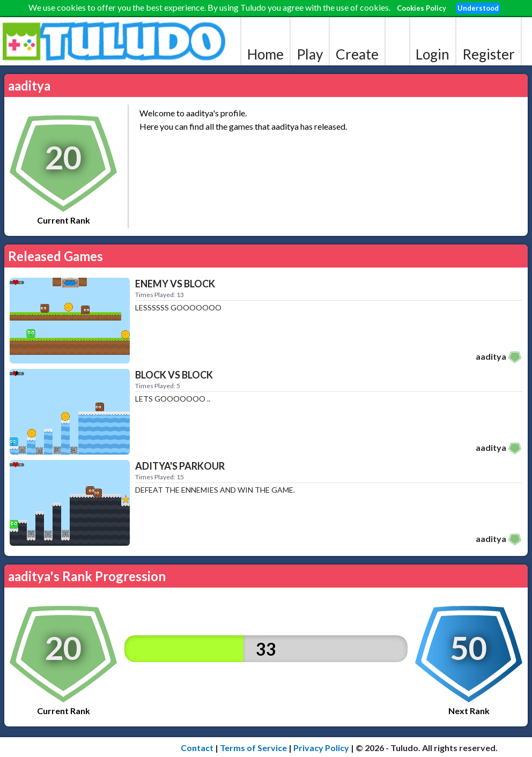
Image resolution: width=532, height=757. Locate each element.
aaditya (491, 356)
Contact (197, 748)
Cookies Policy (422, 8)
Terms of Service (253, 748)
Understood (478, 8)
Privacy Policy (321, 748)
